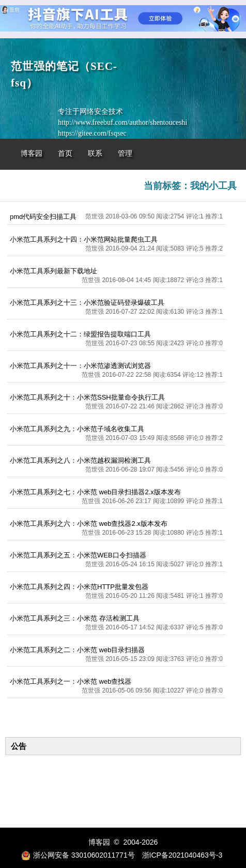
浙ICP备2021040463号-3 (182, 855)
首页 (65, 153)
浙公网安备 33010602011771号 (78, 855)
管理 (125, 153)
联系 (95, 153)
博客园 (32, 153)
